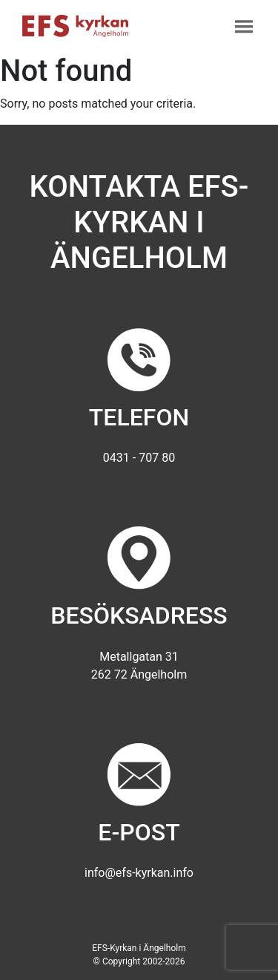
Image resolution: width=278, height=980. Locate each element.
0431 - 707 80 (139, 458)
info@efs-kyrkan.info (139, 873)
